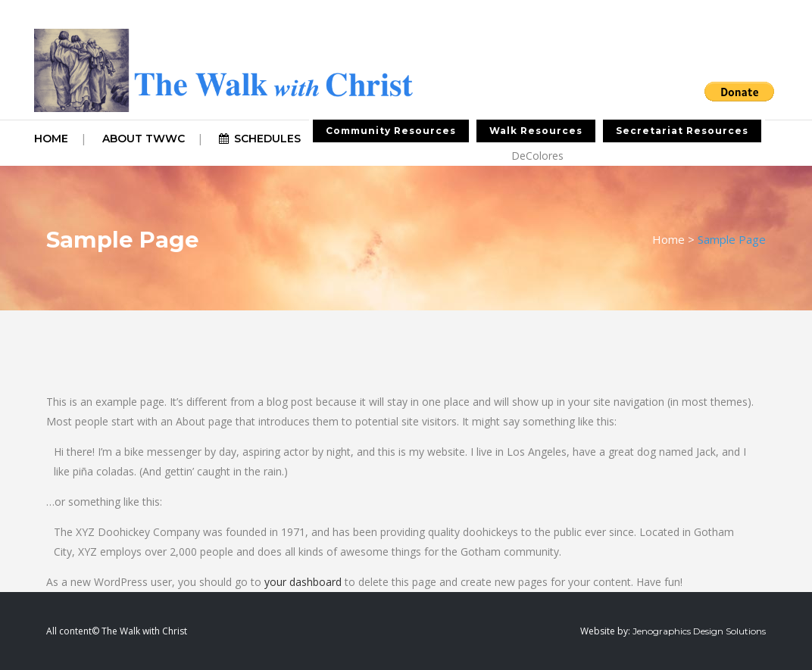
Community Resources (391, 131)
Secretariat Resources (682, 131)
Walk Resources (536, 131)
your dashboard (303, 582)
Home (668, 239)
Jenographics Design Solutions (699, 631)
